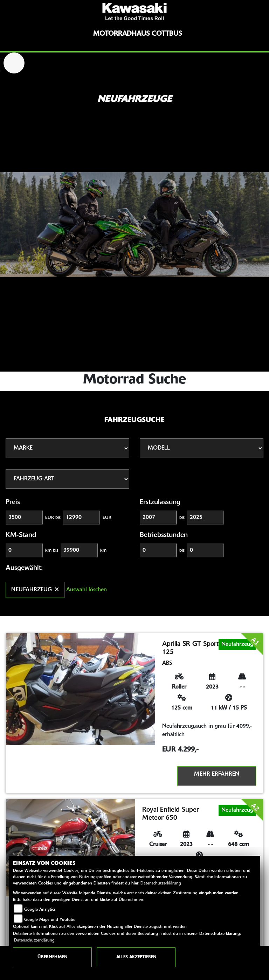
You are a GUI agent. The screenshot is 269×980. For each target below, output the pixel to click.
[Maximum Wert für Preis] (82, 517)
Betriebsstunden (164, 535)
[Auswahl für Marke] (67, 448)
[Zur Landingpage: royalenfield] (14, 63)
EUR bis (53, 518)
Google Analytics (40, 910)
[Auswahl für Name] (202, 448)
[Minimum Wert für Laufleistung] (24, 550)
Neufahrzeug (35, 590)
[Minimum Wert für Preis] (24, 517)
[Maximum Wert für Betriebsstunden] (206, 550)
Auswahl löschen (87, 590)
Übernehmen (52, 957)
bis (182, 518)
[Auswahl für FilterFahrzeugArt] (67, 479)
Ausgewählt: (24, 568)
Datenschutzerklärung (161, 883)
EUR (107, 518)
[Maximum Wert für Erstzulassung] (206, 517)
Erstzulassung (160, 502)
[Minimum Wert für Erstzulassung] (158, 517)
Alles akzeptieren (136, 957)
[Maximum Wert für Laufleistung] (79, 550)
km (103, 551)
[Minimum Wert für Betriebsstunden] (158, 550)
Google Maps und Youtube (50, 920)
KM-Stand (21, 535)
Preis (13, 502)
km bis (52, 551)
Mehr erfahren (217, 774)
